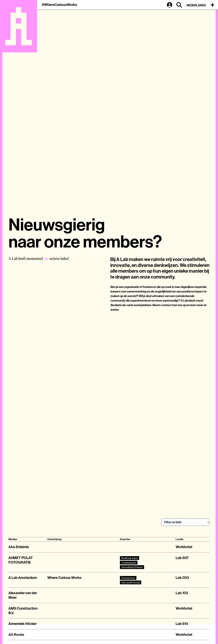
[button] (213, 5)
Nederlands (196, 5)
